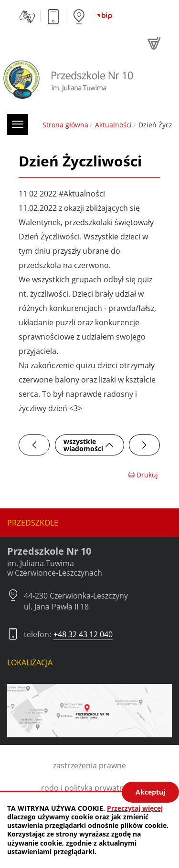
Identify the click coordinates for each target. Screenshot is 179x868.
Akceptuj (150, 792)
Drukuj (143, 475)
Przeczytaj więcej (135, 808)
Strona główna (65, 125)
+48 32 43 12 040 (83, 634)
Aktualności (113, 125)
